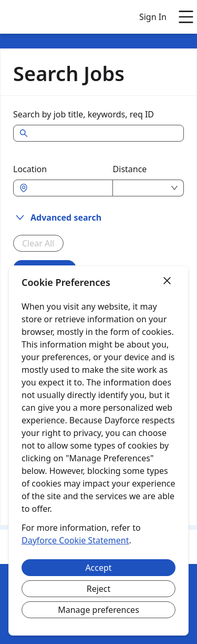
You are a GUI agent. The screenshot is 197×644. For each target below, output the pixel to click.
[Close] (167, 281)
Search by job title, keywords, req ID (84, 114)
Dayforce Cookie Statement (75, 540)
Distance (130, 169)
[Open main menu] (186, 17)
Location (30, 169)
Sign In (153, 17)
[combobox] (68, 188)
